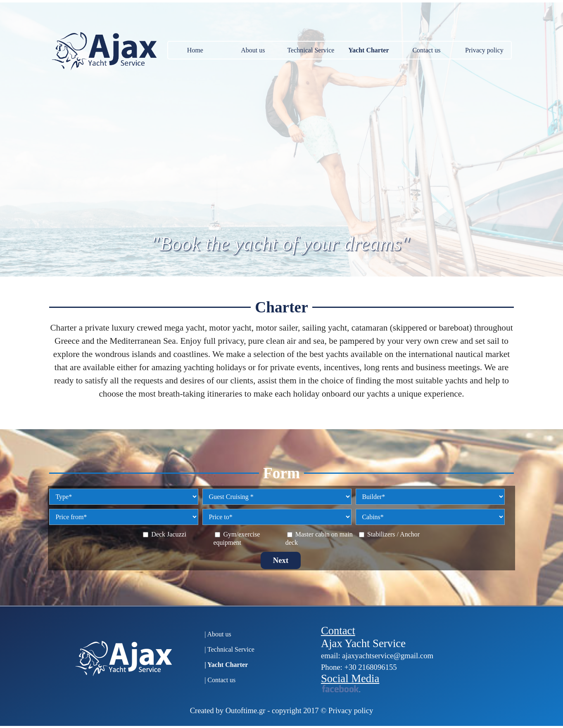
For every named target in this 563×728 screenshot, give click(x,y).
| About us (218, 634)
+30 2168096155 (370, 667)
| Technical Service (229, 649)
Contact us (426, 50)
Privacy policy (484, 50)
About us (253, 50)
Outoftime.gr (246, 710)
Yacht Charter (368, 50)
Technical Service (311, 50)
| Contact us (220, 680)
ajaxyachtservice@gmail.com (388, 656)
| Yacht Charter (226, 665)
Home (195, 50)
